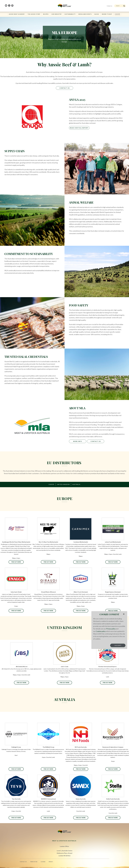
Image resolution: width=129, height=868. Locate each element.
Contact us (109, 6)
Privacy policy (111, 629)
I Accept (118, 645)
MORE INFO (78, 441)
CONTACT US (96, 441)
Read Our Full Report (79, 128)
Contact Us (65, 88)
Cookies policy (101, 631)
